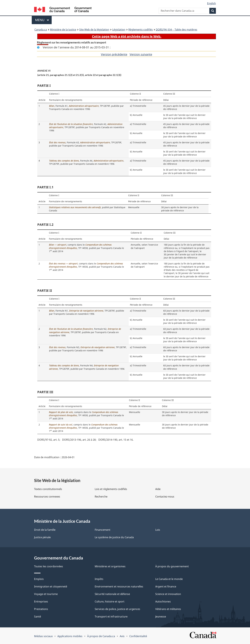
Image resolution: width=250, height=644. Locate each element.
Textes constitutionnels (48, 489)
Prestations (41, 609)
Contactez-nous (165, 497)
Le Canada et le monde (169, 579)
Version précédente (114, 54)
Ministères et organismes (110, 566)
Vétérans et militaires (168, 609)
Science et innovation (168, 594)
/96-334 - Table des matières (176, 30)
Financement (103, 530)
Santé (38, 617)
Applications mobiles (70, 636)
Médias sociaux (43, 636)
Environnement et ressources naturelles (119, 586)
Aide (158, 489)
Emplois (39, 579)
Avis (122, 636)
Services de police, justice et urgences (117, 609)
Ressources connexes (47, 497)
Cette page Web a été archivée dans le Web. (127, 36)
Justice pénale (42, 537)
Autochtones (163, 602)
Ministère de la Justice (63, 30)
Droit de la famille (45, 530)
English (211, 3)
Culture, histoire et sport (110, 602)
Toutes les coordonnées (49, 566)
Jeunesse (161, 617)
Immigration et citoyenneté (51, 586)
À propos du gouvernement (172, 566)
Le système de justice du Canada (114, 537)
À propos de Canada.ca (101, 636)
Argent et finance (166, 586)
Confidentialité (138, 636)
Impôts (99, 579)
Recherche (101, 497)
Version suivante (141, 54)
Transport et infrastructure (111, 617)
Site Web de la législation (94, 30)
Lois (158, 530)
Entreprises (41, 602)
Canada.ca (41, 30)
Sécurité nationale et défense (112, 594)
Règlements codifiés (141, 30)
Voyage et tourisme (46, 594)
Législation (119, 30)
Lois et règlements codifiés (111, 489)
